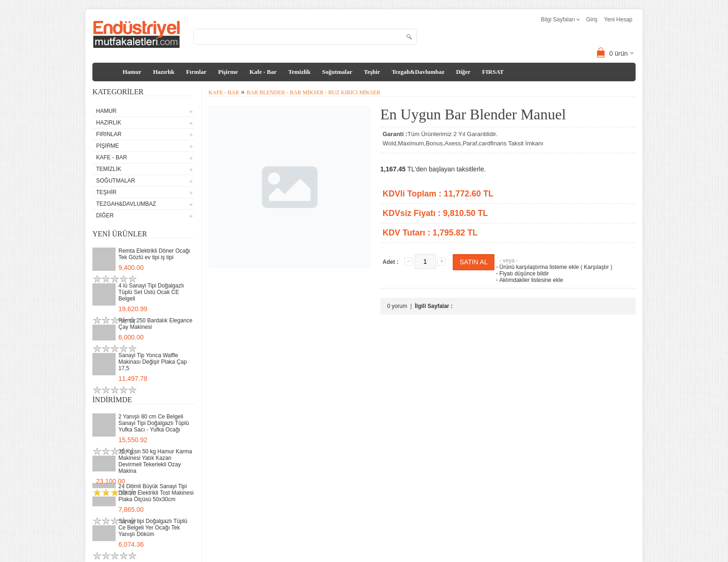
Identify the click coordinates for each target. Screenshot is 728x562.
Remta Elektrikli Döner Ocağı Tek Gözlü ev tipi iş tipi (154, 254)
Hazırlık (163, 72)
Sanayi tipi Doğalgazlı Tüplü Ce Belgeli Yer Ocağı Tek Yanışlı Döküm (153, 528)
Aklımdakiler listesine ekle (529, 280)
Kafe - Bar (263, 72)
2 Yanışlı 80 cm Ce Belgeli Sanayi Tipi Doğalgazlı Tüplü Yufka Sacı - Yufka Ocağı (154, 423)
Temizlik (299, 72)
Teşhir (372, 72)
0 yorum (397, 306)
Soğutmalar (337, 72)
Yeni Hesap (618, 20)
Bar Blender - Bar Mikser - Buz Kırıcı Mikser (313, 92)
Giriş (592, 20)
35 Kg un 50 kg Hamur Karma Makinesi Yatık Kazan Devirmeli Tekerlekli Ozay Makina (155, 461)
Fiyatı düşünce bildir (522, 274)
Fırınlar (196, 72)
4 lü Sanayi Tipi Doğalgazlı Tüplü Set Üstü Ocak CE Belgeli (151, 292)
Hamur (132, 72)
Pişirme (228, 72)
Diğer (463, 72)
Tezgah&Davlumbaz (418, 72)
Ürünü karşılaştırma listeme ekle (536, 267)
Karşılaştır (597, 267)
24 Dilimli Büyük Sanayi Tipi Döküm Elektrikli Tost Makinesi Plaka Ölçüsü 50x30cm (156, 493)
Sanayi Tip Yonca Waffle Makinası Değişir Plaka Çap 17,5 (153, 362)
